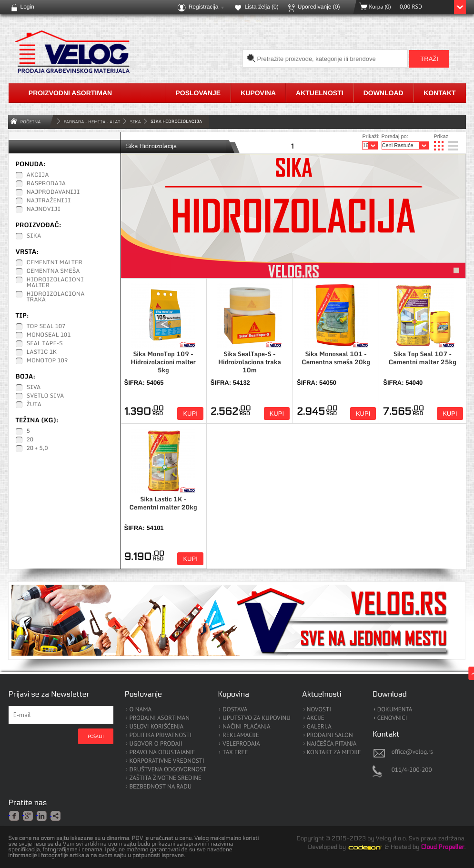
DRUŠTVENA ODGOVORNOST (168, 770)
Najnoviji (44, 210)
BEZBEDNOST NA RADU (161, 787)
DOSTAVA (235, 710)
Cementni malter (55, 263)
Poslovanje (198, 93)
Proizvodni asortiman (70, 93)
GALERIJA (319, 727)
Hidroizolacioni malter (55, 283)
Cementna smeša (53, 271)
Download (383, 93)
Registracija (204, 7)
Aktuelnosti (320, 93)
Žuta (34, 405)
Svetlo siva (45, 396)
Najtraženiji (49, 201)
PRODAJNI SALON (330, 735)
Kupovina (258, 93)
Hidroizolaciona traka (56, 297)
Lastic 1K (42, 352)
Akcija (38, 175)
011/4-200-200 (412, 770)
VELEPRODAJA (241, 744)
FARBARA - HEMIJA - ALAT (92, 122)
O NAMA (141, 710)
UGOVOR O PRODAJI (156, 744)
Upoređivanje (319, 7)
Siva (34, 388)
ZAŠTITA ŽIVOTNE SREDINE (166, 778)
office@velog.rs (412, 752)
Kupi (190, 414)
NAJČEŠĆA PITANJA (332, 744)
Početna (31, 122)
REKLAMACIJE (241, 735)
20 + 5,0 (37, 449)
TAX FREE (235, 753)
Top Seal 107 (46, 327)
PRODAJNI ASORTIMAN (160, 718)
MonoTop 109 (47, 361)
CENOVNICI (392, 718)
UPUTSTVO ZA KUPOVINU (256, 718)
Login (27, 7)
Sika (136, 122)
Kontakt (439, 93)
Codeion (372, 848)
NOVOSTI (319, 710)
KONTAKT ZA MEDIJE (334, 753)
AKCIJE (316, 718)
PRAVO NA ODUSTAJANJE (162, 753)
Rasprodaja (46, 184)
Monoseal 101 (49, 335)
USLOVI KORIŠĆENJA (157, 727)
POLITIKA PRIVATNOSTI (161, 735)
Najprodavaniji (53, 192)
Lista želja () (261, 7)
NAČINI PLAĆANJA (246, 727)
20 (30, 440)
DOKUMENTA (395, 710)
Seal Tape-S (45, 344)
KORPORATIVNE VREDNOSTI (167, 761)
